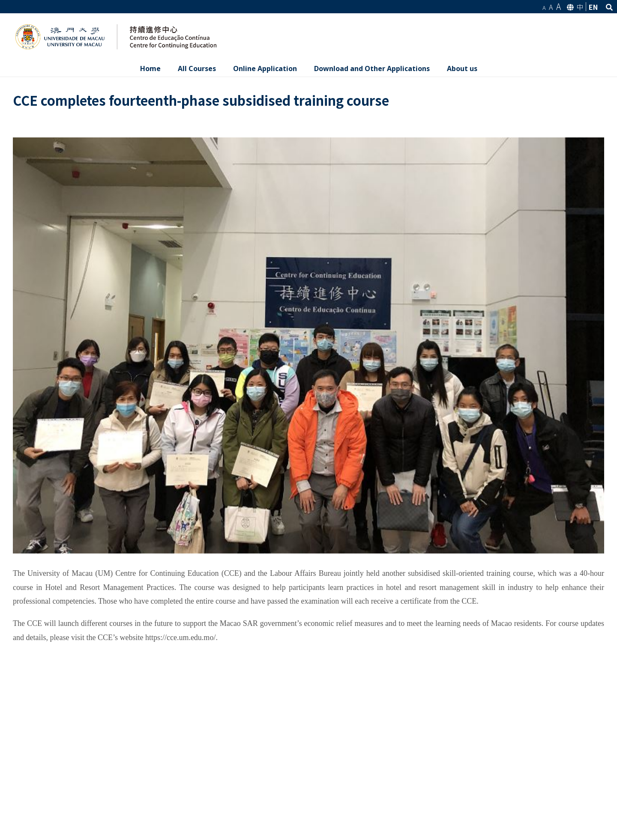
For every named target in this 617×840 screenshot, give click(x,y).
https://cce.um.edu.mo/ (180, 637)
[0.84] (308, 346)
